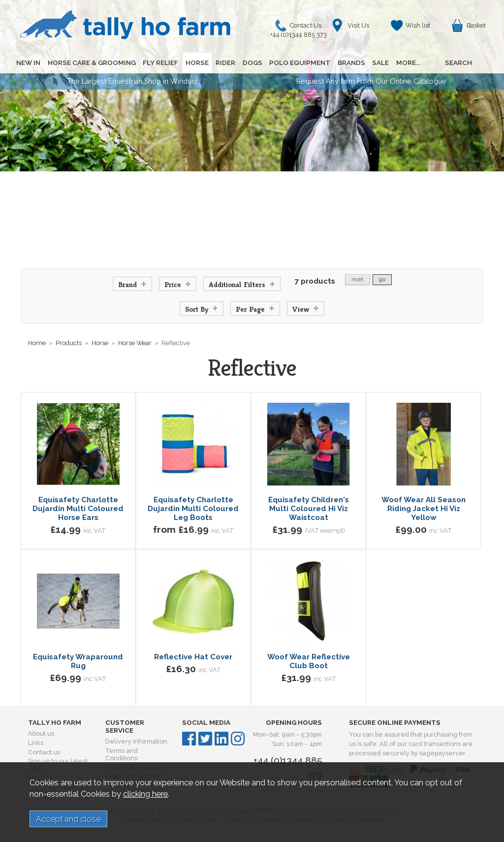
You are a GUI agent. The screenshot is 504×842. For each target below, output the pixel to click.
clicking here (145, 794)
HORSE (196, 63)
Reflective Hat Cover (193, 657)
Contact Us (301, 28)
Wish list (418, 25)
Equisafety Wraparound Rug (78, 661)
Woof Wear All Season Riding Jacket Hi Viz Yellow (424, 509)
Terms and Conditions (122, 754)
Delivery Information (136, 741)
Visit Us (358, 25)
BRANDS (349, 63)
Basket (476, 25)
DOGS (251, 63)
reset (358, 279)
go (382, 279)
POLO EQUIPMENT (298, 63)
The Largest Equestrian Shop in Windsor (133, 81)
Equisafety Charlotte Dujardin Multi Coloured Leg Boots (193, 509)
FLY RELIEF (160, 63)
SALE (378, 63)
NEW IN (28, 63)
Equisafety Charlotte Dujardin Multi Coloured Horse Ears (78, 509)
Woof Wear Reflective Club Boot (309, 661)
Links (36, 743)
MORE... (406, 63)
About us (41, 733)
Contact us (44, 752)
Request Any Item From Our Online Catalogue (371, 81)
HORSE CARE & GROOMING (91, 63)
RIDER (224, 63)
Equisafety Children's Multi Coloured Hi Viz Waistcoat (309, 509)
